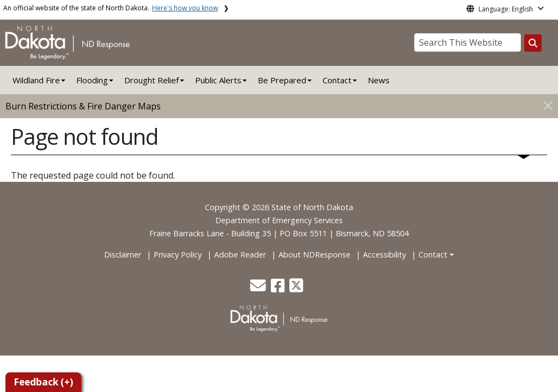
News (379, 80)
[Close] (548, 105)
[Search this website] (533, 43)
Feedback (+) (43, 382)
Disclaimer (123, 255)
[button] (259, 288)
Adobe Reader (240, 255)
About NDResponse (314, 255)
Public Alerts (218, 80)
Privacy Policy (178, 255)
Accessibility (384, 255)
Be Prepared (282, 80)
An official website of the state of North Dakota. (111, 8)
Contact (433, 255)
